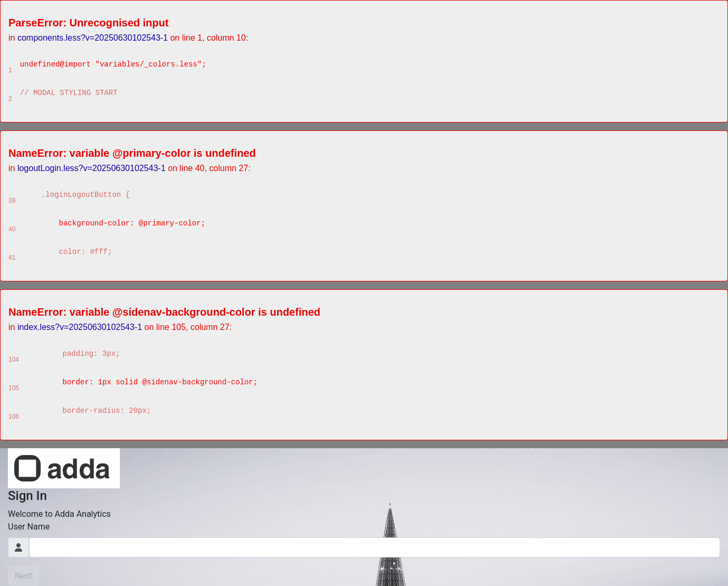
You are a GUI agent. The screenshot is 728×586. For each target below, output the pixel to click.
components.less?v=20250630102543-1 (93, 38)
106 (14, 417)
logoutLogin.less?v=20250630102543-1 (92, 168)
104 (14, 360)
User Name (29, 527)
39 (12, 201)
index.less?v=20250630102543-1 (80, 327)
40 (12, 229)
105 (14, 388)
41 (12, 258)
